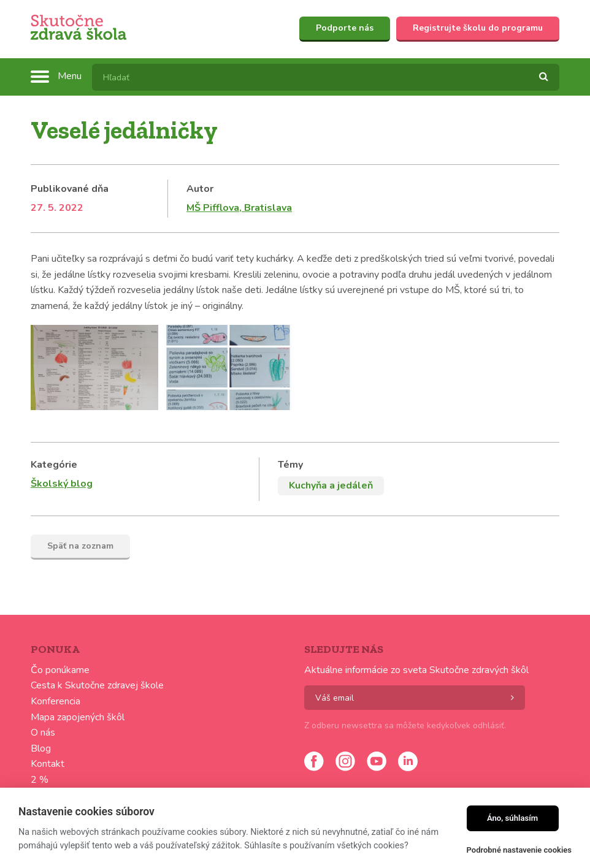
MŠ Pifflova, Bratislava (239, 208)
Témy (290, 465)
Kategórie (54, 465)
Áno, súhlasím (512, 818)
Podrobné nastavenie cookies (519, 850)
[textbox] (326, 77)
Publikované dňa (70, 189)
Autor (200, 189)
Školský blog (62, 484)
